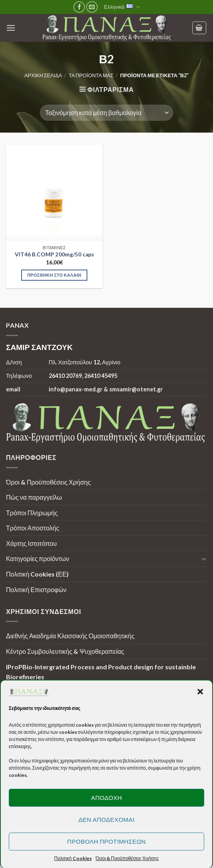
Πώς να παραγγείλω (34, 497)
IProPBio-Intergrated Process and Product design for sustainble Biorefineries (101, 672)
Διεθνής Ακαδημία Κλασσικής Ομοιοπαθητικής (70, 636)
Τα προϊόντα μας (91, 75)
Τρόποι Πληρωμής (32, 513)
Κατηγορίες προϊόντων (37, 558)
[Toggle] (204, 559)
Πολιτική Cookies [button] (73, 858)
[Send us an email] (92, 7)
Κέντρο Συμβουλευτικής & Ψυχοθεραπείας (65, 651)
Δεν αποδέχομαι (107, 819)
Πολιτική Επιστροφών (36, 589)
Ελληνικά (122, 7)
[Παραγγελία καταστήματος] (106, 113)
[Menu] (11, 28)
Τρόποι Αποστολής (33, 528)
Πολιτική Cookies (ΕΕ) (37, 574)
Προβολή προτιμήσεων (107, 841)
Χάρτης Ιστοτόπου (31, 543)
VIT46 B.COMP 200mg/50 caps (54, 254)
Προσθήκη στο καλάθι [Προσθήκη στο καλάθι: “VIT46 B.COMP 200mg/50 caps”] (54, 275)
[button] (200, 692)
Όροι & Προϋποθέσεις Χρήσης (48, 482)
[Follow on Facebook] (79, 7)
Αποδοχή (106, 798)
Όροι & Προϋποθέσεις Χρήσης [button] (127, 858)
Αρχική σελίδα (43, 75)
